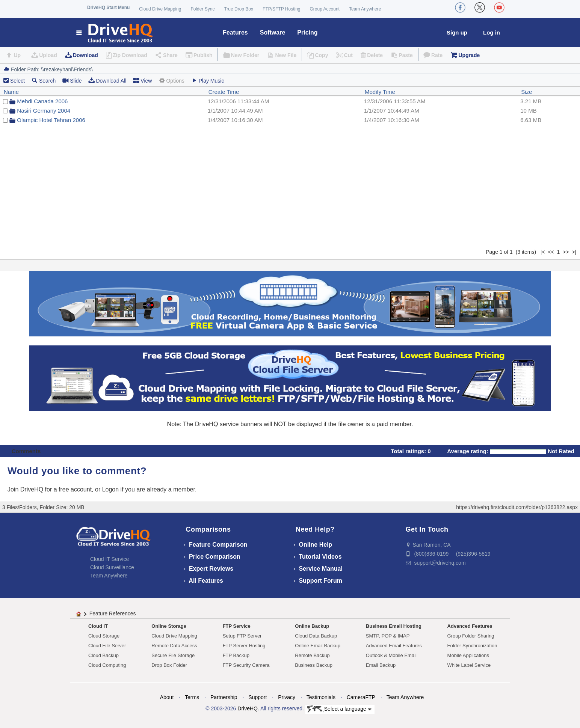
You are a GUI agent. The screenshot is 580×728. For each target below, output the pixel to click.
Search (44, 81)
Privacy (287, 697)
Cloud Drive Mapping (160, 9)
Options (171, 81)
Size (526, 92)
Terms (192, 697)
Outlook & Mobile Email (391, 655)
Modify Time (380, 92)
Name (11, 92)
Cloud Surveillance (112, 567)
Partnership (224, 697)
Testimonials (321, 697)
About (167, 697)
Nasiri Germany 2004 (44, 111)
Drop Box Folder (169, 665)
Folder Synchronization (472, 646)
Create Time (224, 92)
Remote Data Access (174, 646)
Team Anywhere (365, 9)
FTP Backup (236, 655)
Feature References (113, 613)
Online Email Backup (318, 646)
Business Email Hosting (394, 626)
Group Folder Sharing (471, 636)
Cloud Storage (104, 636)
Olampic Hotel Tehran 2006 (51, 120)
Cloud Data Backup (316, 636)
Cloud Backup (103, 655)
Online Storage (169, 626)
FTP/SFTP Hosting (281, 9)
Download (85, 55)
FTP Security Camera (246, 665)
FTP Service (237, 626)
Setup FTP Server (242, 636)
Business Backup (314, 665)
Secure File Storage (173, 655)
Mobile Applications (468, 655)
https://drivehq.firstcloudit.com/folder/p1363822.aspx (517, 507)
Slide (72, 81)
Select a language (339, 709)
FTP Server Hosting (244, 646)
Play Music (208, 81)
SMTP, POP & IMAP (388, 636)
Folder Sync (202, 9)
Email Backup (381, 665)
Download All (107, 81)
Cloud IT (98, 626)
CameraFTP (361, 697)
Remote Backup (312, 655)
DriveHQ (248, 708)
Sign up (457, 32)
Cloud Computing (107, 665)
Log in (492, 32)
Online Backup (312, 626)
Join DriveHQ (26, 489)
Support (258, 697)
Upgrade (469, 55)
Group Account (325, 9)
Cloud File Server (107, 646)
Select (17, 81)
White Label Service (469, 665)
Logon (111, 489)
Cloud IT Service (110, 559)
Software (273, 32)
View (142, 81)
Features (235, 32)
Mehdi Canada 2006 (42, 101)
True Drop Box (239, 9)
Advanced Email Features (394, 646)
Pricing (307, 32)
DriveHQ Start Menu (108, 8)
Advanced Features (470, 626)
